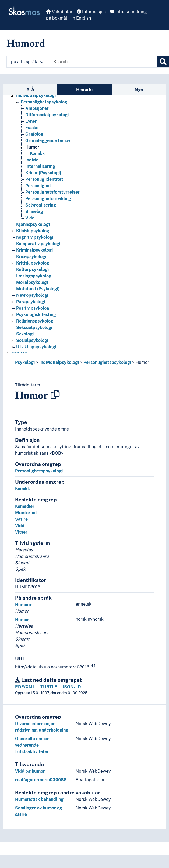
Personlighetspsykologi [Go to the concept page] (45, 102)
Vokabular (59, 12)
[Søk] (163, 62)
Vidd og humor (30, 771)
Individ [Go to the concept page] (32, 160)
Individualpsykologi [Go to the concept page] (36, 95)
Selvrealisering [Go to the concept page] (41, 205)
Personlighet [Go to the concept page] (38, 186)
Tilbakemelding (128, 12)
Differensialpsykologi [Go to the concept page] (47, 115)
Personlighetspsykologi (107, 362)
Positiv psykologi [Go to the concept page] (33, 308)
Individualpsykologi (59, 362)
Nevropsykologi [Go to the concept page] (32, 295)
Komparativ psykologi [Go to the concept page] (38, 244)
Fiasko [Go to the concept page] (32, 128)
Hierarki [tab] (84, 90)
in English (81, 18)
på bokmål (57, 18)
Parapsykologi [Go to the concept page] (31, 302)
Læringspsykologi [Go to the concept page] (34, 276)
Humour (23, 605)
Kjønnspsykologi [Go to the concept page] (33, 224)
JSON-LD (72, 687)
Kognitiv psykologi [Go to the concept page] (35, 237)
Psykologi (25, 362)
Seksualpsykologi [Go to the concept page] (34, 328)
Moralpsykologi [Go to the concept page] (32, 282)
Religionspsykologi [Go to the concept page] (35, 321)
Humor (142, 362)
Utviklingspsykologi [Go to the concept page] (36, 347)
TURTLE (49, 687)
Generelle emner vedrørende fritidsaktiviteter (32, 745)
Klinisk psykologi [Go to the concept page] (33, 231)
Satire (21, 519)
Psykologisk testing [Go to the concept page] (36, 315)
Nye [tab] (139, 90)
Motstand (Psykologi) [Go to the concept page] (38, 289)
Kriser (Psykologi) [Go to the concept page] (43, 173)
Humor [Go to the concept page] (32, 147)
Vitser (21, 532)
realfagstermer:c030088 (41, 780)
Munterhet (26, 513)
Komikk (22, 489)
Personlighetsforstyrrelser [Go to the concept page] (52, 192)
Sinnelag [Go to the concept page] (34, 211)
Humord (26, 43)
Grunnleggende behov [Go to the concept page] (48, 141)
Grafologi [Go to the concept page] (35, 134)
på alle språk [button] (27, 62)
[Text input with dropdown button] (104, 62)
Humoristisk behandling (39, 799)
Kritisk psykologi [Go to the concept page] (33, 263)
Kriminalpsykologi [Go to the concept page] (34, 250)
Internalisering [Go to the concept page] (40, 166)
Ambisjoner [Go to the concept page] (37, 108)
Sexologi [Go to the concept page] (25, 334)
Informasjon (91, 12)
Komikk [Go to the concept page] (37, 153)
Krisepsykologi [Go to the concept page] (31, 257)
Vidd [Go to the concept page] (30, 218)
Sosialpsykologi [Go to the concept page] (32, 340)
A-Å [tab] (30, 90)
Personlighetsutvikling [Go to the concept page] (48, 199)
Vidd (20, 526)
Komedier (25, 506)
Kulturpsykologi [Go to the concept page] (32, 270)
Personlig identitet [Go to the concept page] (44, 179)
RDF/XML (25, 687)
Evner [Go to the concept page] (31, 121)
